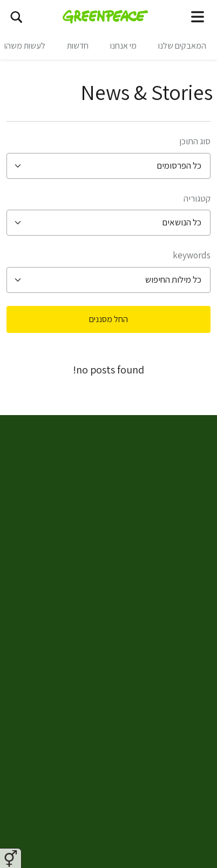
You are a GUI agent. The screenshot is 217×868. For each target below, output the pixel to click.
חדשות (78, 46)
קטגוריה (197, 198)
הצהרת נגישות (163, 729)
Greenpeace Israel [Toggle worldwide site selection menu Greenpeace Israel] (156, 433)
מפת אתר (172, 599)
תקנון (179, 677)
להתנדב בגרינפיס (158, 573)
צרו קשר (174, 625)
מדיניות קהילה (163, 703)
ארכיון (179, 781)
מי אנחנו (123, 46)
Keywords (192, 255)
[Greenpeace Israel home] (106, 16)
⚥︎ (11, 859)
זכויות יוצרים (167, 755)
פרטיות (177, 651)
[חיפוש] (16, 16)
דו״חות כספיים (163, 807)
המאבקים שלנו (182, 46)
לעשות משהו (25, 46)
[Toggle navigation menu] (198, 16)
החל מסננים (109, 319)
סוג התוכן (195, 141)
